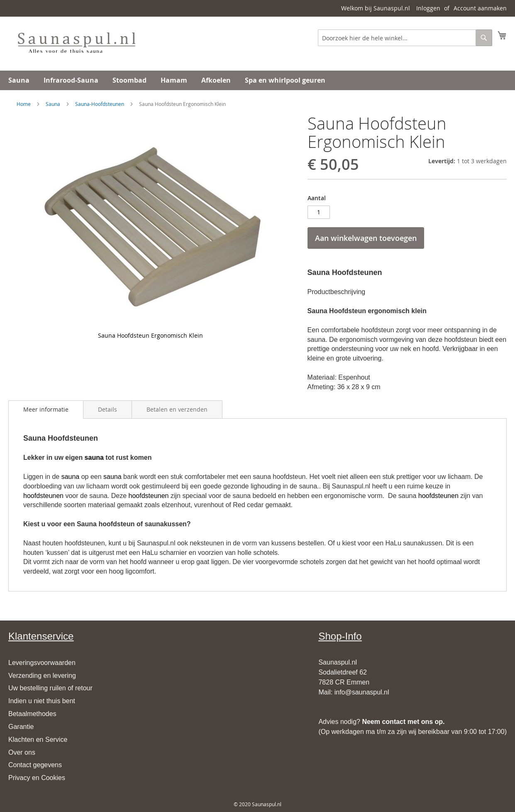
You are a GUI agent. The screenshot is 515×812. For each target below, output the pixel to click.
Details (107, 409)
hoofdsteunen (43, 496)
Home (24, 104)
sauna (94, 458)
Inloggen (428, 8)
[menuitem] (19, 80)
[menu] (257, 80)
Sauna (53, 104)
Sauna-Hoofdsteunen (100, 104)
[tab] (46, 410)
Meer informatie (46, 409)
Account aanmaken (480, 8)
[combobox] (405, 38)
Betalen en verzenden (177, 409)
